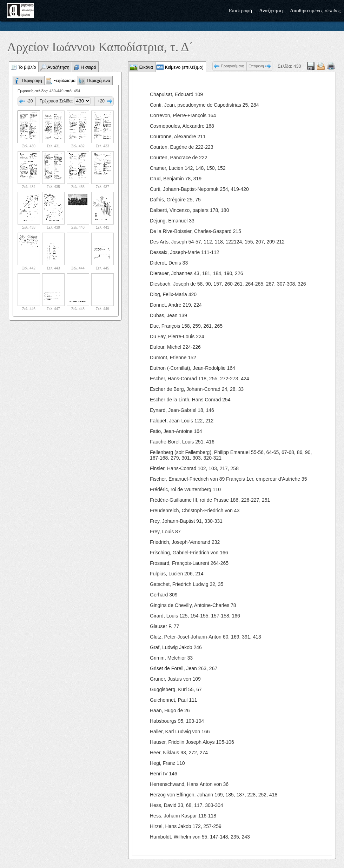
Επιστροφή (240, 11)
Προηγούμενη (233, 66)
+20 (101, 101)
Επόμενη (256, 66)
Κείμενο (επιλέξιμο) (184, 67)
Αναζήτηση (271, 11)
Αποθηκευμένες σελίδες (315, 11)
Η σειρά (89, 67)
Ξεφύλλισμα (64, 81)
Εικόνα (145, 67)
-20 (30, 101)
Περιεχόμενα (98, 81)
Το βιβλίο (27, 67)
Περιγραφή (32, 81)
